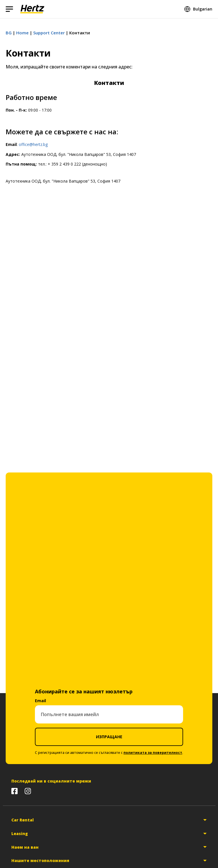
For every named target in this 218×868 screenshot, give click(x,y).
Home (22, 33)
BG (9, 33)
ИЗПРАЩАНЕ (109, 737)
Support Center (49, 33)
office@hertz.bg (33, 144)
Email (40, 701)
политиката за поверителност (153, 753)
